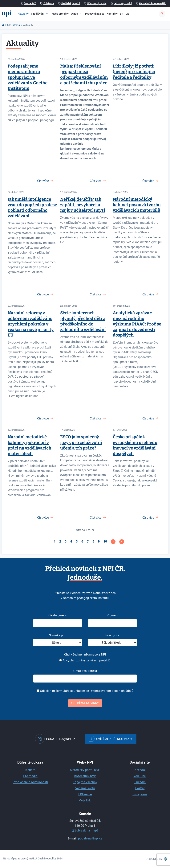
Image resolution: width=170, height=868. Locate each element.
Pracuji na (112, 635)
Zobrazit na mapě (86, 830)
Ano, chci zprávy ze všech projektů (85, 660)
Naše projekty (60, 14)
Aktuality (23, 14)
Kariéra (30, 770)
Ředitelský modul (71, 3)
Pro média (30, 776)
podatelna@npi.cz (90, 838)
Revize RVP (30, 3)
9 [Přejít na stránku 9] (99, 541)
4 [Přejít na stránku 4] (71, 541)
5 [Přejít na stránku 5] (77, 541)
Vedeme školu (85, 788)
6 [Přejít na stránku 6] (82, 541)
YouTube (140, 776)
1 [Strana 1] (55, 541)
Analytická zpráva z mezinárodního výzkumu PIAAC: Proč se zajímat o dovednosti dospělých (137, 324)
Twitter (140, 788)
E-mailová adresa (85, 671)
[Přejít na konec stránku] (122, 542)
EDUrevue (85, 794)
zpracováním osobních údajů (113, 691)
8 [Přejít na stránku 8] (93, 541)
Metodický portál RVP (85, 770)
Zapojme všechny (85, 782)
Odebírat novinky (85, 703)
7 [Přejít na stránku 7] (88, 541)
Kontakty (112, 14)
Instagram (140, 794)
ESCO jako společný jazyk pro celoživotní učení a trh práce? (81, 442)
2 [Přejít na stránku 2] (60, 541)
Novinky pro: (58, 635)
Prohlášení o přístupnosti (30, 782)
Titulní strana (12, 25)
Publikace (49, 3)
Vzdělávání (38, 14)
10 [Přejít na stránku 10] (105, 541)
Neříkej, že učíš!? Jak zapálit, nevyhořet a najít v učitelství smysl (83, 205)
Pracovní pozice (95, 14)
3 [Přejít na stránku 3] (66, 541)
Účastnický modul (97, 3)
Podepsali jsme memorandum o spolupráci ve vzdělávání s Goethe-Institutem (28, 77)
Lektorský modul (123, 3)
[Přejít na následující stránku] (113, 542)
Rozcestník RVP (85, 776)
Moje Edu (85, 800)
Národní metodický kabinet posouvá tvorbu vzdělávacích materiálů (137, 205)
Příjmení (113, 615)
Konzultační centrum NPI (153, 3)
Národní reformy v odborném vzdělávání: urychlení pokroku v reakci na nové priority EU (31, 324)
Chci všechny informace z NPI (85, 654)
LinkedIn (140, 782)
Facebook (140, 770)
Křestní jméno (57, 615)
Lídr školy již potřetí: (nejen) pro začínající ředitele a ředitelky (134, 72)
